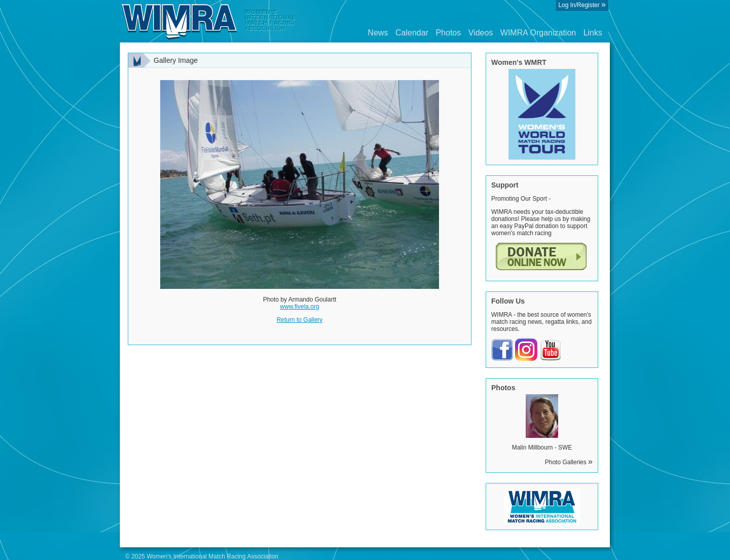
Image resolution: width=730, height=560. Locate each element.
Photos (448, 33)
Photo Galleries (569, 462)
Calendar (412, 33)
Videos (481, 33)
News (378, 33)
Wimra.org (209, 21)
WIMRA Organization (538, 33)
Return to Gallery (300, 320)
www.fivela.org (299, 307)
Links (593, 33)
